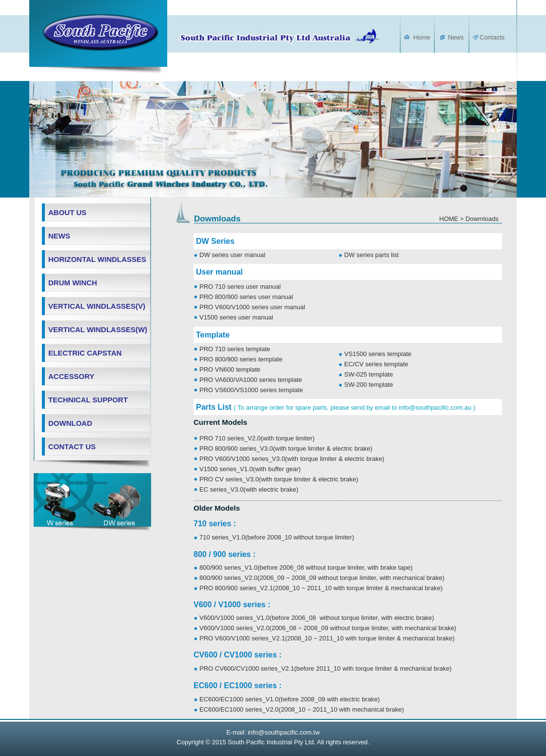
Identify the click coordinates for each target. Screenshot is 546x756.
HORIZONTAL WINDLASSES (97, 259)
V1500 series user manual (236, 317)
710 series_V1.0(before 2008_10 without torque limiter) (277, 537)
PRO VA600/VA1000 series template (251, 380)
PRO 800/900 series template (241, 359)
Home (422, 37)
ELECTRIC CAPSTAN (85, 353)
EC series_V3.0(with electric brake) (249, 489)
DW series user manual (232, 255)
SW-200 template (369, 385)
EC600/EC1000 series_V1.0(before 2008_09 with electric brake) (290, 699)
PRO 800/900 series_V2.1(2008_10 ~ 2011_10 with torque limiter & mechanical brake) (321, 588)
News (455, 37)
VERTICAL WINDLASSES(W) (98, 329)
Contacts (492, 37)
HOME (449, 219)
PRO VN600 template (230, 369)
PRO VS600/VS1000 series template (251, 390)
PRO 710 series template (235, 349)
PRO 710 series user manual (240, 287)
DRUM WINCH (73, 283)
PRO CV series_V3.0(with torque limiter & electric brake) (279, 479)
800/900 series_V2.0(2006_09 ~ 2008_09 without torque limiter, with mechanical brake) (322, 578)
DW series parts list (371, 255)
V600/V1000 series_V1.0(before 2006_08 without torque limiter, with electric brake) (317, 618)
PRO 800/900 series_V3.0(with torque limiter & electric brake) (286, 448)
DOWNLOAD (70, 423)
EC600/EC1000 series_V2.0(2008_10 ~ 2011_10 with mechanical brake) (302, 709)
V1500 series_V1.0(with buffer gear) (250, 469)
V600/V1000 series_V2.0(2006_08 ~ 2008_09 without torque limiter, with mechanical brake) (328, 628)
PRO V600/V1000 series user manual (252, 307)
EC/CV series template (376, 364)
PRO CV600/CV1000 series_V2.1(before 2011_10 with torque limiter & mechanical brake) (325, 668)
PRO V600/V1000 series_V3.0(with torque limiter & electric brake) (292, 459)
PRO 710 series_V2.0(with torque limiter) (257, 438)
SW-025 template (369, 374)
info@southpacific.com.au (435, 408)
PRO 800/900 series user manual (246, 297)
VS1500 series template (378, 354)
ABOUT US (67, 212)
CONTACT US (72, 447)
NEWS (59, 236)
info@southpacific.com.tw (284, 732)
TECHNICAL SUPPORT (88, 400)
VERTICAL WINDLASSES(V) (97, 306)
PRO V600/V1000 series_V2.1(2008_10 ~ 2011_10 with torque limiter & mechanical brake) (327, 638)
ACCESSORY (71, 376)
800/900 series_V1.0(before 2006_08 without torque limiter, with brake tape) (306, 567)
